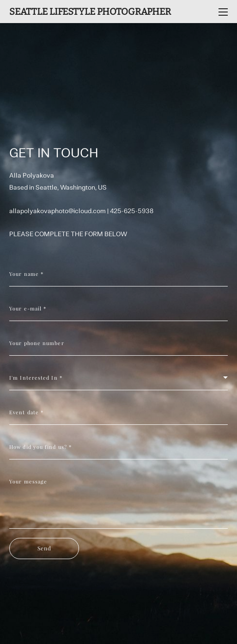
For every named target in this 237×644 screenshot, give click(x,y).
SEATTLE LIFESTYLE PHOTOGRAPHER (90, 12)
